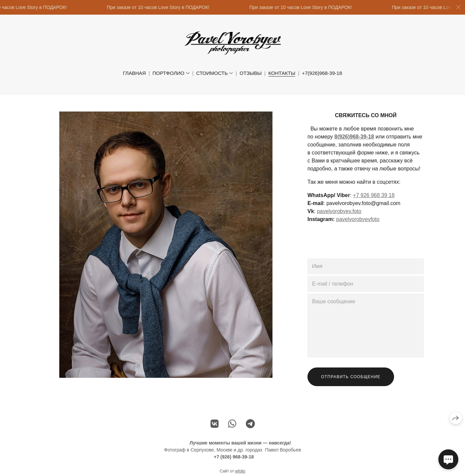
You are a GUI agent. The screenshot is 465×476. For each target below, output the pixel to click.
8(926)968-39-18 (354, 137)
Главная (134, 73)
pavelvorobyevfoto (358, 219)
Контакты (282, 73)
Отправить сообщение (351, 377)
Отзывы (250, 73)
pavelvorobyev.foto (339, 211)
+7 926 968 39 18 (374, 195)
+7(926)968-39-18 (322, 73)
